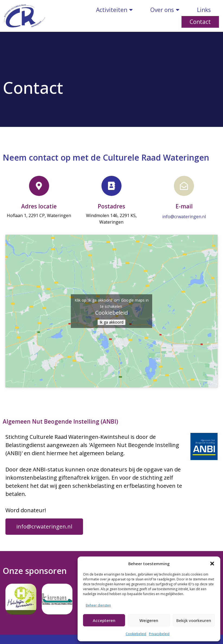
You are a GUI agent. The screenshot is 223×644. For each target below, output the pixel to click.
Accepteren (104, 620)
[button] (212, 564)
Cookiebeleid (136, 634)
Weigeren (149, 620)
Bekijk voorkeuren (194, 620)
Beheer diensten (98, 605)
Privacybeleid (159, 634)
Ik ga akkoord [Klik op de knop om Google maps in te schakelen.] (111, 322)
